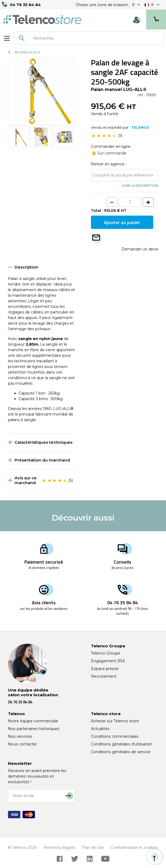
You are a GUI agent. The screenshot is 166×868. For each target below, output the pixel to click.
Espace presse (105, 669)
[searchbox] (97, 38)
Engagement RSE (108, 661)
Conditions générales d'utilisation (122, 744)
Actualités (100, 729)
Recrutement (104, 676)
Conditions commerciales (115, 736)
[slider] (104, 136)
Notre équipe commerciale (33, 721)
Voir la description (140, 186)
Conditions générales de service (121, 752)
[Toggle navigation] (7, 38)
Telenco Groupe (106, 653)
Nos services (20, 736)
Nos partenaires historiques (34, 729)
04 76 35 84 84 (25, 5)
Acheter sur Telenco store (115, 721)
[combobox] (89, 38)
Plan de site (93, 848)
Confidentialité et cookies (134, 848)
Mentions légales (60, 848)
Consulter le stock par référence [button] (122, 175)
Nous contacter (23, 744)
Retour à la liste (24, 52)
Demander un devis (140, 249)
